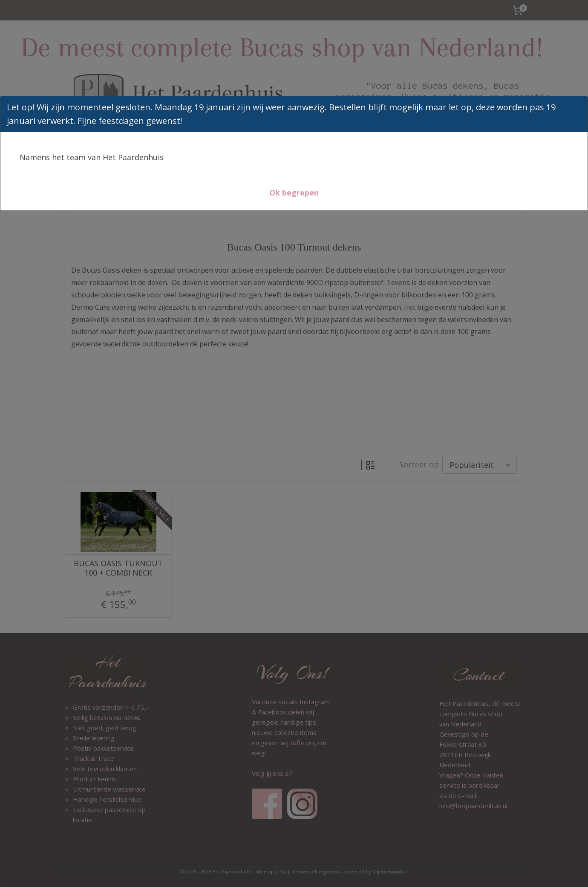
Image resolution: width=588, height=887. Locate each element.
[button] (294, 193)
